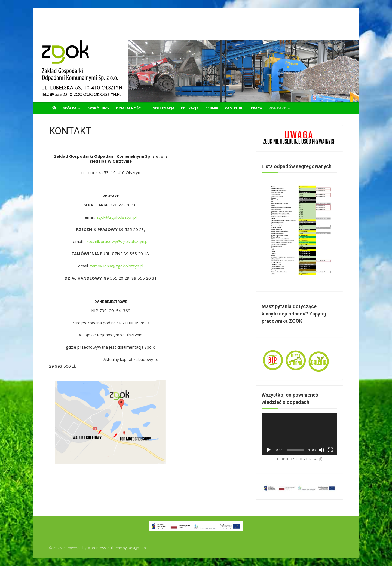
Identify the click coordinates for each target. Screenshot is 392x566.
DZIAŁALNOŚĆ (128, 108)
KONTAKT (277, 108)
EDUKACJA (190, 108)
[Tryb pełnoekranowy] (330, 450)
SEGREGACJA (164, 108)
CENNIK (212, 108)
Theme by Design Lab (128, 548)
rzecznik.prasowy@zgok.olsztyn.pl (117, 241)
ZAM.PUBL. (234, 108)
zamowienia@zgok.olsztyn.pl (117, 266)
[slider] (295, 450)
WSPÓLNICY (99, 108)
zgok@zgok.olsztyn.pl (117, 217)
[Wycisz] (321, 450)
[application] (299, 434)
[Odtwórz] (269, 450)
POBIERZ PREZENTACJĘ (300, 459)
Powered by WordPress (86, 548)
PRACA (256, 108)
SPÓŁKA (70, 108)
